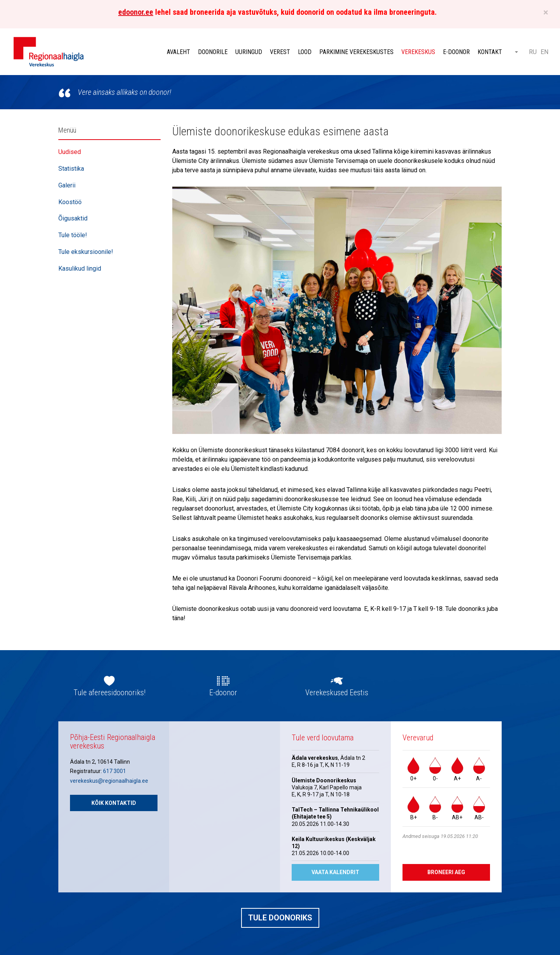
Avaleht (178, 52)
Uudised (70, 152)
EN (544, 52)
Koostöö (70, 202)
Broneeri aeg (446, 872)
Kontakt (490, 52)
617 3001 (115, 771)
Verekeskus (418, 52)
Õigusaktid (73, 218)
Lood (305, 52)
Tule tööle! (73, 235)
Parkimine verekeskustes (356, 52)
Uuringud (249, 52)
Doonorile (213, 52)
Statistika (71, 169)
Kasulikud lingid (80, 268)
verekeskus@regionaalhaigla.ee (109, 781)
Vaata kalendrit (335, 872)
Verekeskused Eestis (337, 693)
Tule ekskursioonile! (86, 252)
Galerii (67, 185)
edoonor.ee (136, 12)
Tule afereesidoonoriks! (109, 693)
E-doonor (456, 52)
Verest (280, 52)
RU (533, 52)
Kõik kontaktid (114, 803)
